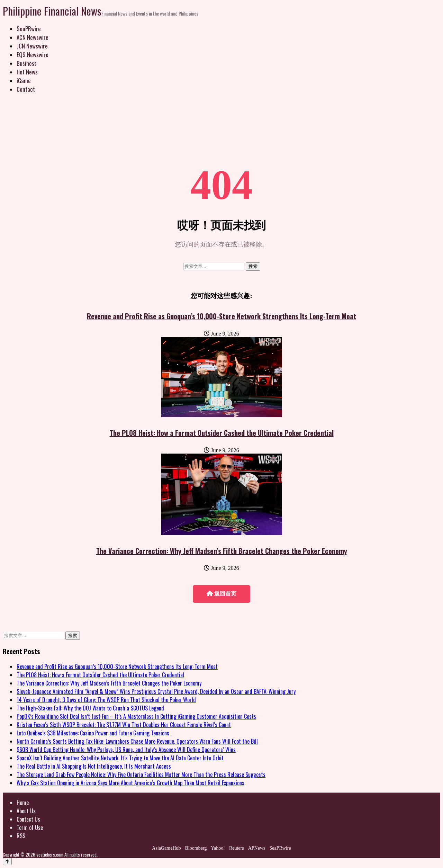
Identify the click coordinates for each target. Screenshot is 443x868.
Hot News (27, 72)
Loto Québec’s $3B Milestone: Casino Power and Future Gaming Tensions (93, 733)
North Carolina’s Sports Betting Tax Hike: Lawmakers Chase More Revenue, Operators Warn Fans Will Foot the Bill (137, 741)
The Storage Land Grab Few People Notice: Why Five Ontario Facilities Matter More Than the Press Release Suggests (141, 775)
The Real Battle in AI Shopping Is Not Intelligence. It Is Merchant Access (94, 766)
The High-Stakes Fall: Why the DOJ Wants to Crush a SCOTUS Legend (90, 708)
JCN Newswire (32, 46)
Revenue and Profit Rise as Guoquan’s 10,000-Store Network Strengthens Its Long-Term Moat (221, 316)
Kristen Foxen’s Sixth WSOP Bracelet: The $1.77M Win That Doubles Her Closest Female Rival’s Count (124, 725)
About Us (26, 811)
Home (23, 803)
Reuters (237, 848)
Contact (26, 89)
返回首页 (221, 594)
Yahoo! (218, 848)
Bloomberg (196, 848)
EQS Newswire (33, 55)
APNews (257, 848)
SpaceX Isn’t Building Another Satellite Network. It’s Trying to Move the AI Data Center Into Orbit (120, 758)
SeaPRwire (29, 29)
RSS (21, 836)
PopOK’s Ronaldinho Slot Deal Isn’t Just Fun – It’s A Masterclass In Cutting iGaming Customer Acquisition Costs (136, 716)
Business (27, 63)
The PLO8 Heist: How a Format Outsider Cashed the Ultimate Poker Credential (222, 433)
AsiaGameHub (166, 848)
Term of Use (30, 827)
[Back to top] (7, 862)
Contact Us (28, 819)
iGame (24, 80)
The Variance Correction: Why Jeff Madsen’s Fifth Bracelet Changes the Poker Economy (222, 551)
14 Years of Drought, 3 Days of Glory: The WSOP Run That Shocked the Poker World (106, 700)
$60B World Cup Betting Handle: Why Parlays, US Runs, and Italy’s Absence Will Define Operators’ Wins (126, 750)
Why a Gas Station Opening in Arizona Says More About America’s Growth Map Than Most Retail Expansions (130, 783)
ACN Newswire (33, 37)
